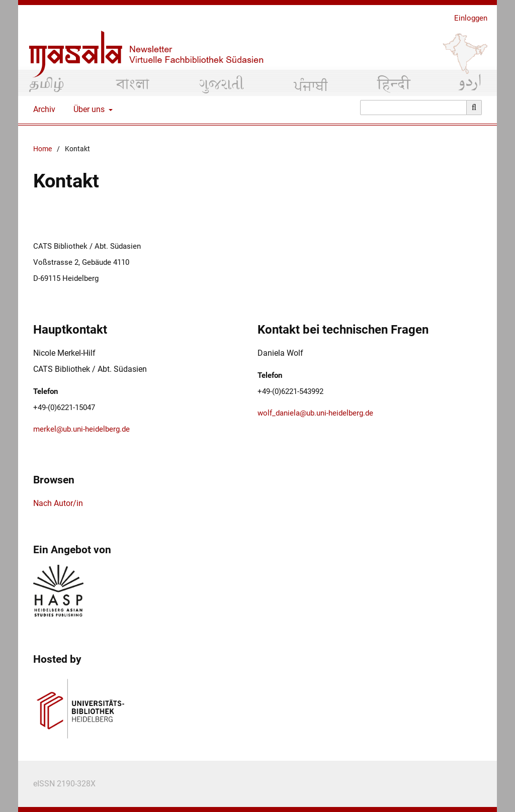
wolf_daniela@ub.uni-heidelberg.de (315, 413)
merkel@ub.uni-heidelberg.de (81, 429)
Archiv (42, 110)
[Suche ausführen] (474, 108)
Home (42, 149)
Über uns (88, 110)
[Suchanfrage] (413, 108)
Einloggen (467, 18)
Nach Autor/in (58, 503)
